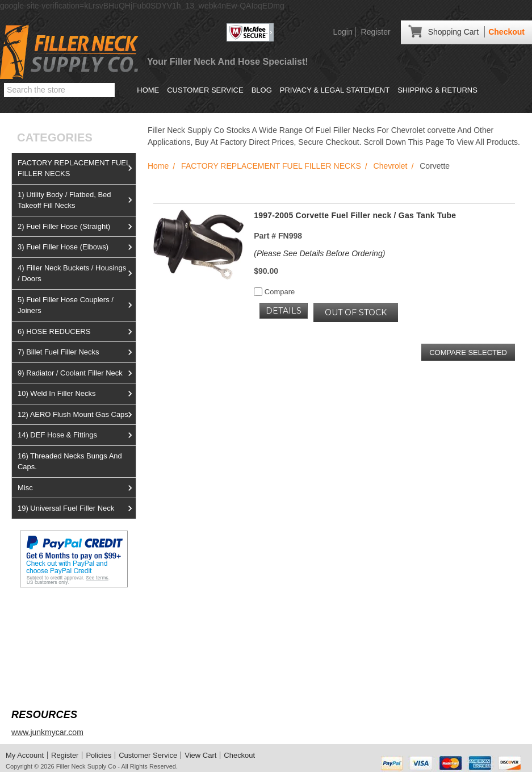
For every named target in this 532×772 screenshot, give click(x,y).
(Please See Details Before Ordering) (319, 253)
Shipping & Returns (437, 90)
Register (376, 32)
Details (284, 311)
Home (148, 90)
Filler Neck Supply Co (86, 766)
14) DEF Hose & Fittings (77, 435)
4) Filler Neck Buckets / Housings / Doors (77, 274)
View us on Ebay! (42, 614)
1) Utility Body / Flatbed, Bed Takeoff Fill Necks (77, 200)
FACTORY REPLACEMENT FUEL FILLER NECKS (77, 168)
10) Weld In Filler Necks (77, 394)
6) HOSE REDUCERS (77, 332)
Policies (99, 755)
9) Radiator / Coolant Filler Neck (77, 373)
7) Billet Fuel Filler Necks (77, 352)
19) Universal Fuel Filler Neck (77, 508)
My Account (25, 755)
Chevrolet (391, 166)
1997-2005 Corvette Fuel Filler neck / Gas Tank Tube (355, 215)
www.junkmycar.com (47, 732)
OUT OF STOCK (356, 312)
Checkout (506, 32)
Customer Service (205, 90)
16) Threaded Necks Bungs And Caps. (70, 462)
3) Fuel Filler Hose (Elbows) (77, 247)
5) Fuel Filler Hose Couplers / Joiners (77, 305)
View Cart (200, 755)
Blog (262, 90)
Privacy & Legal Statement (335, 90)
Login (342, 32)
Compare (274, 292)
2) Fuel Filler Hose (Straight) (77, 227)
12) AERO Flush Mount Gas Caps (77, 415)
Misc (77, 488)
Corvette (435, 166)
